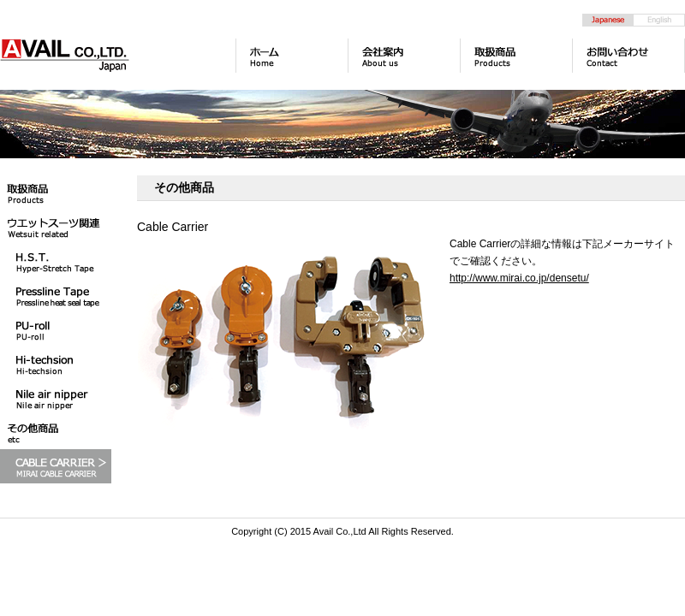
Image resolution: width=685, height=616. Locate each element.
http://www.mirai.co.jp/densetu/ (519, 278)
